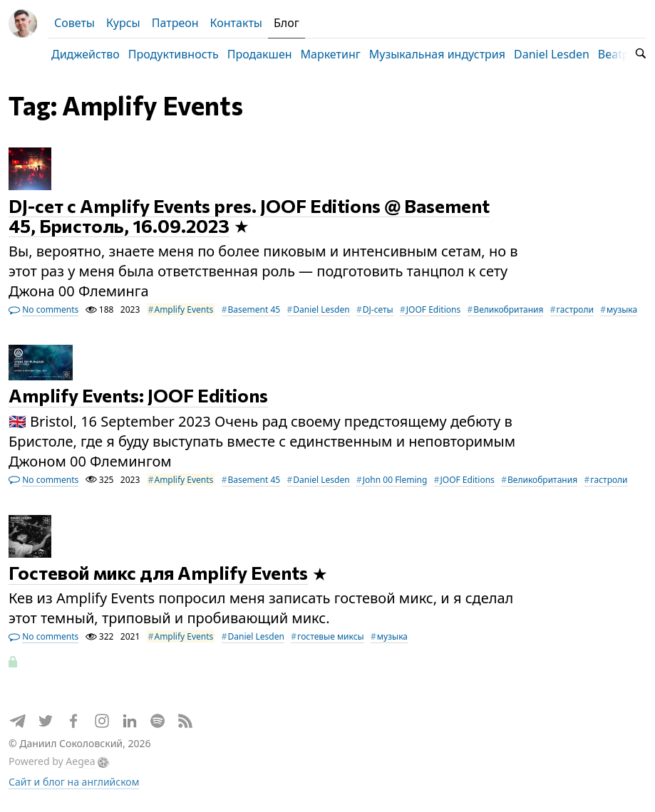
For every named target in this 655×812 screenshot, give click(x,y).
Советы (74, 23)
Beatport (622, 54)
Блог (287, 23)
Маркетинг (331, 54)
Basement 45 (254, 309)
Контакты (236, 23)
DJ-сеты (378, 309)
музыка (622, 309)
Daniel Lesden (552, 54)
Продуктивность (174, 54)
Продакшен (260, 54)
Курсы (123, 23)
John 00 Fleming (395, 480)
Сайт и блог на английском (74, 782)
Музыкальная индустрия (437, 54)
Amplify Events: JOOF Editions (138, 396)
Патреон (175, 23)
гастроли (575, 309)
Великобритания (508, 309)
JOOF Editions (433, 309)
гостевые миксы (331, 636)
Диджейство (86, 54)
